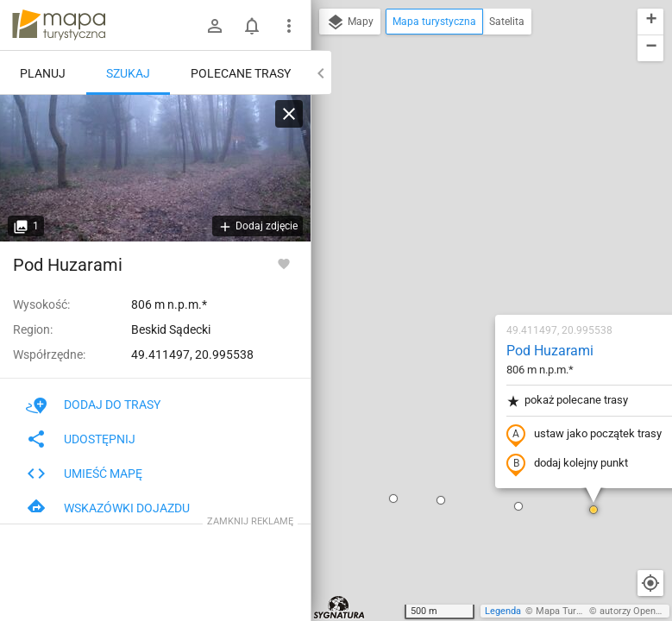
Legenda (503, 611)
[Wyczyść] (289, 114)
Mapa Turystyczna (575, 611)
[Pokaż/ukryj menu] (289, 26)
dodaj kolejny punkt (465, 265)
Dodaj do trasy (93, 405)
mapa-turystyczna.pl (59, 25)
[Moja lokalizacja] (650, 583)
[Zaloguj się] (215, 26)
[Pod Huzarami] (155, 168)
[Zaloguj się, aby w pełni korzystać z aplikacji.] (284, 263)
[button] (339, 301)
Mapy (350, 22)
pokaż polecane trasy (465, 201)
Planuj (43, 73)
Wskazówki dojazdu (108, 508)
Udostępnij (81, 439)
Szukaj (128, 73)
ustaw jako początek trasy (482, 235)
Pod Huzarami (448, 151)
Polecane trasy (241, 73)
